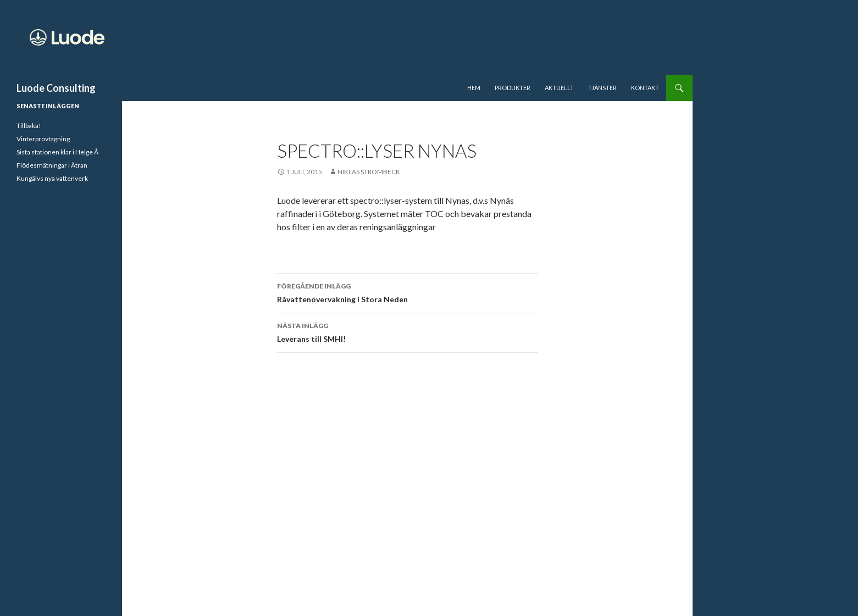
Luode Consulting (56, 88)
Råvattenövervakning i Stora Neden (407, 292)
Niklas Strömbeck (369, 172)
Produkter (513, 88)
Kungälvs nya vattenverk (52, 178)
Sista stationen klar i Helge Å (57, 152)
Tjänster (602, 88)
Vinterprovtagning (43, 139)
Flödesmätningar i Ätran (52, 165)
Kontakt (645, 88)
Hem (474, 88)
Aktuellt (559, 88)
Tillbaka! (29, 126)
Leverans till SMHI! (407, 331)
